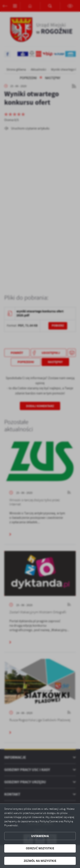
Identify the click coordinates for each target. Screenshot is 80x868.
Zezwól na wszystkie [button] (40, 861)
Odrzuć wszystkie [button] (40, 848)
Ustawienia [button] (40, 836)
